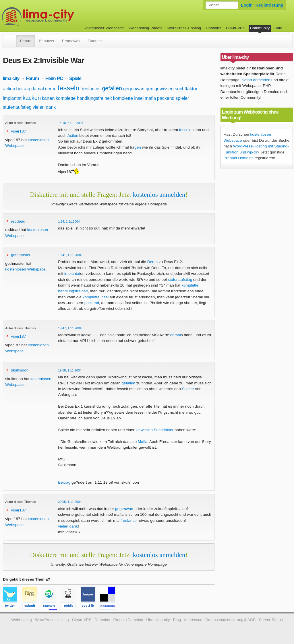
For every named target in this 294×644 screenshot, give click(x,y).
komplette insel (128, 98)
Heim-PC (54, 78)
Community (260, 28)
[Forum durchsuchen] (222, 5)
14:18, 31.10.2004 (71, 123)
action (9, 89)
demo (51, 89)
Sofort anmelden (256, 80)
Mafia (143, 442)
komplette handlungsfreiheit (84, 98)
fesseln (68, 88)
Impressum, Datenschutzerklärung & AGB (220, 620)
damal (38, 89)
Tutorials (95, 41)
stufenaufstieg (17, 107)
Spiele (75, 78)
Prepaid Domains (239, 158)
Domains (214, 28)
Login (247, 5)
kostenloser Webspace (104, 28)
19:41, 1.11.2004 (70, 255)
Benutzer (47, 41)
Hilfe (278, 28)
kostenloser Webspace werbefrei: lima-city (59, 16)
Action (73, 136)
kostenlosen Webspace (25, 269)
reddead (18, 221)
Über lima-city (158, 620)
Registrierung (269, 5)
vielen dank (44, 107)
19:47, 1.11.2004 (70, 328)
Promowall (71, 41)
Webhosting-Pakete (146, 28)
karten (48, 98)
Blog (177, 620)
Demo (152, 262)
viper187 (18, 131)
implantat (12, 98)
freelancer (91, 89)
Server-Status (271, 620)
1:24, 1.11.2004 (69, 221)
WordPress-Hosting (184, 28)
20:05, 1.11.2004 (70, 502)
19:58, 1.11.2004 (70, 370)
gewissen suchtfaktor (176, 89)
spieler (182, 98)
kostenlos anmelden (159, 194)
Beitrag (64, 482)
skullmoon (20, 370)
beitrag (23, 89)
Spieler (188, 389)
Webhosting (22, 620)
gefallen (112, 88)
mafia (150, 98)
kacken (32, 98)
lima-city (11, 78)
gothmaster (21, 255)
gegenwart (134, 89)
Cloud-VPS (236, 28)
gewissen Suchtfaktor (155, 430)
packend (166, 98)
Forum (26, 41)
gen (149, 89)
